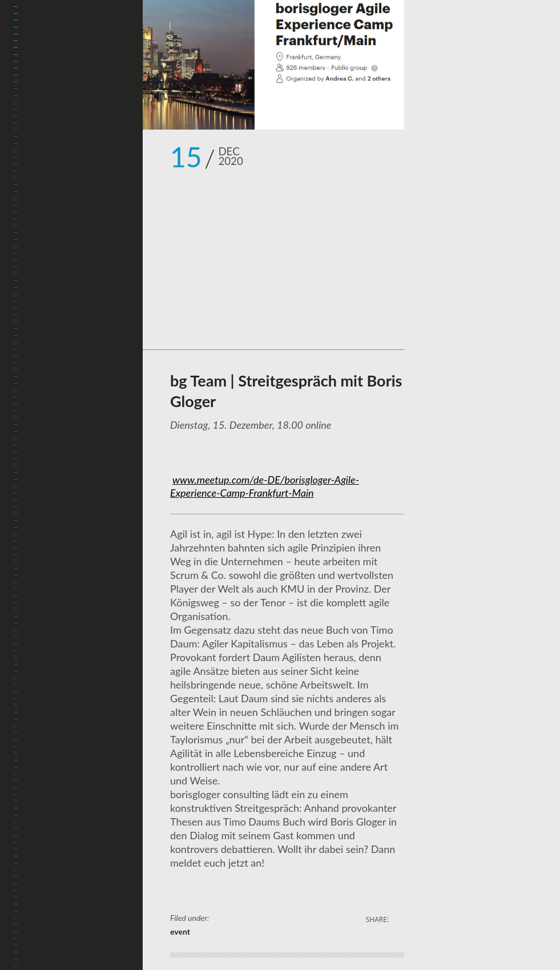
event (180, 931)
